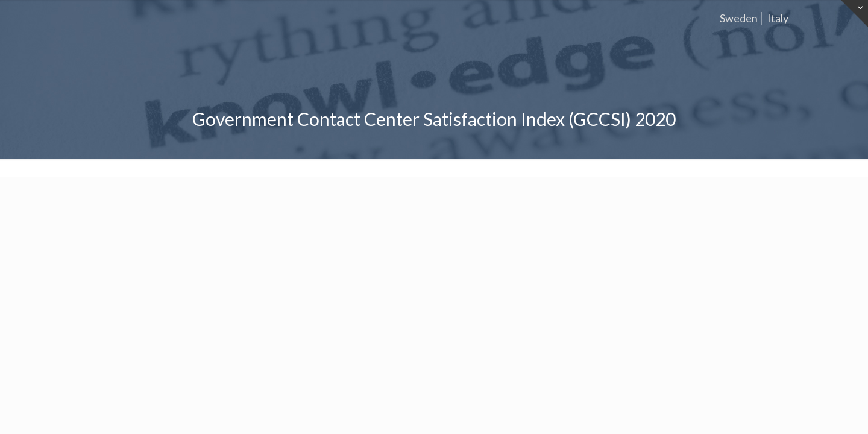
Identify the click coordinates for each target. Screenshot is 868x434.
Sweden (739, 18)
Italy (778, 18)
